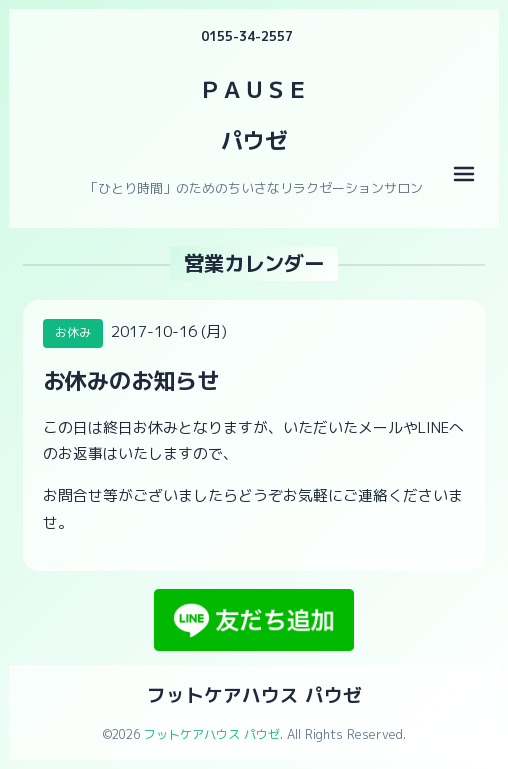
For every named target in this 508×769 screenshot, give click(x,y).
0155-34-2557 (247, 36)
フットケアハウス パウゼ (254, 695)
